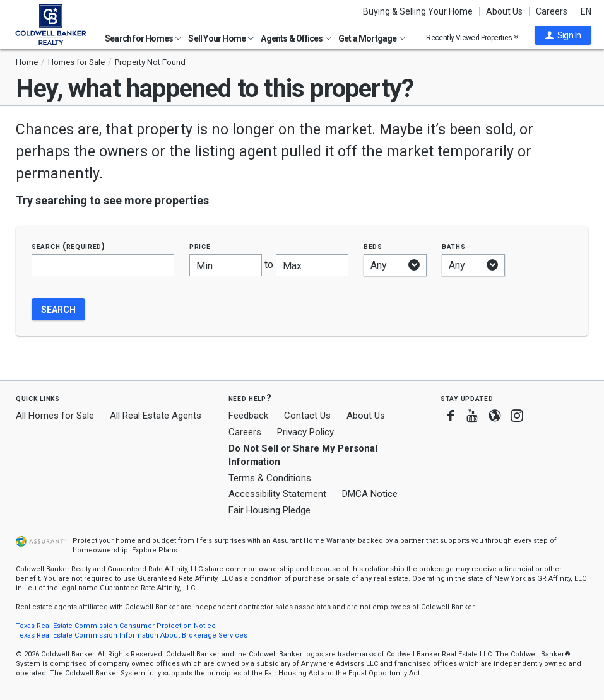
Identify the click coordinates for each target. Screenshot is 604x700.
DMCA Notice (370, 494)
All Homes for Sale (55, 416)
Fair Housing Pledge (269, 510)
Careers (552, 11)
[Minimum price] (226, 265)
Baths (454, 246)
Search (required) (68, 246)
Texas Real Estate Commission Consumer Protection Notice (116, 626)
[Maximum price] (312, 265)
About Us (504, 11)
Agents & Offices (296, 38)
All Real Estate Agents (156, 416)
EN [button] (586, 11)
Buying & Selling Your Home (418, 11)
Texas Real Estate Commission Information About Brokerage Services (132, 635)
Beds (373, 246)
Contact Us (307, 416)
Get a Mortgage (372, 38)
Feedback (248, 416)
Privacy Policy (305, 432)
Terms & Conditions (270, 478)
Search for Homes (143, 38)
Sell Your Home (221, 38)
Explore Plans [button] (155, 550)
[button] (563, 35)
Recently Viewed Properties (472, 38)
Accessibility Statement (277, 494)
